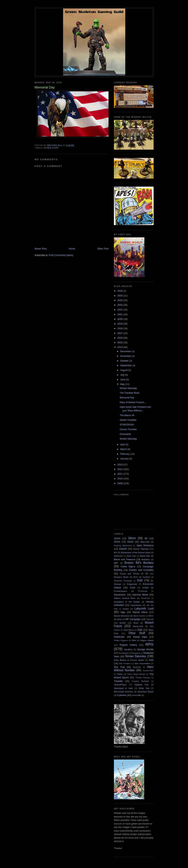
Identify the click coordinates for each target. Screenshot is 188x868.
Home (72, 249)
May (123, 384)
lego (123, 612)
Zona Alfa (136, 695)
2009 (120, 483)
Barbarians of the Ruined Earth (136, 552)
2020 (120, 319)
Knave (126, 609)
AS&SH (123, 549)
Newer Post (41, 249)
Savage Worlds (145, 649)
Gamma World (140, 595)
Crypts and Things (130, 574)
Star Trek (119, 667)
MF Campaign (133, 619)
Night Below (129, 630)
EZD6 (132, 588)
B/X (116, 552)
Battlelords (118, 556)
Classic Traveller (128, 429)
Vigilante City (141, 685)
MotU (136, 623)
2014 (120, 347)
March (124, 449)
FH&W (145, 588)
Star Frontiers (125, 664)
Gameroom (120, 595)
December (126, 351)
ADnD (130, 542)
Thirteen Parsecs (143, 678)
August (124, 370)
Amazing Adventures (123, 546)
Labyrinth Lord (144, 609)
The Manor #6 (127, 415)
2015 (120, 342)
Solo (151, 660)
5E (146, 538)
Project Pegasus (121, 640)
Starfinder (137, 667)
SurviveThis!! (148, 671)
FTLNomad (143, 591)
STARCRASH (127, 425)
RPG (149, 644)
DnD (140, 580)
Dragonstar (132, 584)
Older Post (103, 249)
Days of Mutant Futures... (133, 402)
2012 (120, 469)
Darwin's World (121, 577)
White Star (144, 688)
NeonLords (138, 626)
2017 (120, 333)
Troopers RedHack (140, 681)
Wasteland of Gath (124, 688)
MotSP (123, 623)
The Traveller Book (130, 393)
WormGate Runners (123, 692)
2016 (120, 338)
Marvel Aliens (140, 612)
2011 (120, 474)
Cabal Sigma (128, 566)
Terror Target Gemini (136, 674)
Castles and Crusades (141, 570)
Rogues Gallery (128, 645)
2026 (120, 291)
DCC (136, 577)
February (125, 454)
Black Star (145, 556)
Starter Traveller (128, 420)
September (126, 365)
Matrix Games (139, 616)
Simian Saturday (128, 388)
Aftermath (145, 542)
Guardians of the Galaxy (127, 602)
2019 (120, 324)
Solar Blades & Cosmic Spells (129, 660)
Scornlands (123, 653)
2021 (120, 314)
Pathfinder (119, 637)
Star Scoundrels (142, 663)
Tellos (120, 674)
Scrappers (136, 653)
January (125, 459)
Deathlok (146, 577)
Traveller (118, 681)
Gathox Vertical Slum (125, 598)
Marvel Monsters (122, 616)
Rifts (134, 640)
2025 (120, 296)
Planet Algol (140, 637)
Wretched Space (146, 692)
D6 (147, 574)
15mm (117, 538)
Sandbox (128, 649)
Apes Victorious (145, 545)
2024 (120, 300)
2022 (120, 310)
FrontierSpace (120, 591)
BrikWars (146, 559)
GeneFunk (145, 598)
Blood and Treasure (125, 559)
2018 (120, 328)
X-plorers (122, 695)
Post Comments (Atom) (61, 255)
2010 (120, 479)
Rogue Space (147, 640)
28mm (132, 538)
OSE (140, 630)
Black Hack (131, 556)
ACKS (117, 542)
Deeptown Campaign (123, 581)
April (123, 444)
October (125, 361)
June (123, 379)
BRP (116, 563)
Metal (119, 619)
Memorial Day (127, 398)
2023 (120, 305)
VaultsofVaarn (120, 685)
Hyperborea (136, 605)
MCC (151, 616)
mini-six (150, 619)
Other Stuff (51, 148)
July (123, 375)
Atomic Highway (141, 549)
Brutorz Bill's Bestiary (139, 563)
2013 (120, 465)
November (126, 356)
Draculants (125, 434)
